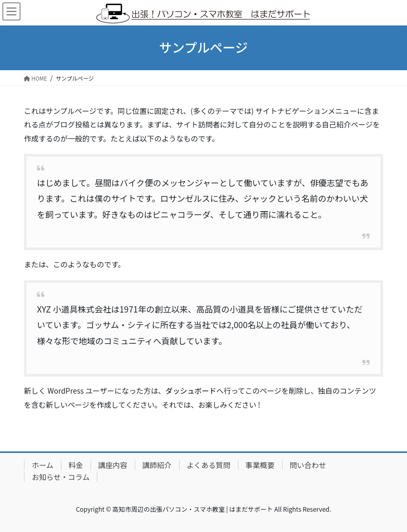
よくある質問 (209, 465)
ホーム (43, 465)
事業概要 (260, 465)
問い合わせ (308, 465)
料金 (76, 465)
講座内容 (113, 465)
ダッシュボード (191, 391)
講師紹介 (157, 465)
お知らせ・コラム (61, 477)
